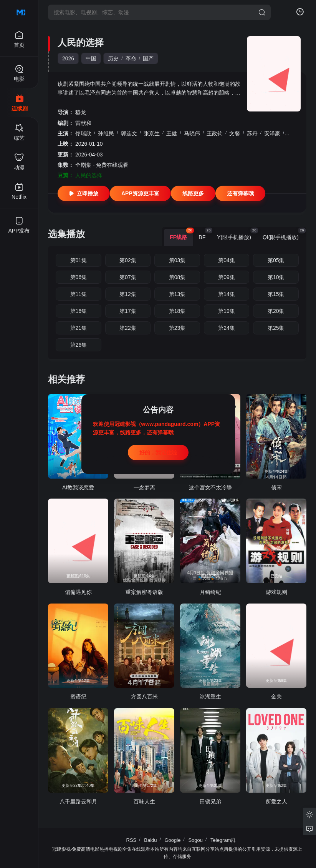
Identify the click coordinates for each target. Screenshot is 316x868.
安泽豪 (272, 133)
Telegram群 (223, 840)
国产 (148, 58)
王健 (172, 133)
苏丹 (252, 133)
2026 (68, 58)
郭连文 (129, 133)
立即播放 (84, 193)
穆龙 (81, 112)
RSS (132, 840)
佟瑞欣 (83, 133)
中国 (91, 58)
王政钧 (215, 133)
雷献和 (83, 123)
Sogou (195, 840)
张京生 (152, 133)
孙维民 (106, 133)
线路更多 (193, 193)
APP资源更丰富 (140, 193)
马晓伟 (192, 133)
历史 (113, 58)
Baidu (150, 840)
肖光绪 (295, 133)
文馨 (235, 133)
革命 (131, 58)
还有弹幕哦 (240, 193)
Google (173, 840)
